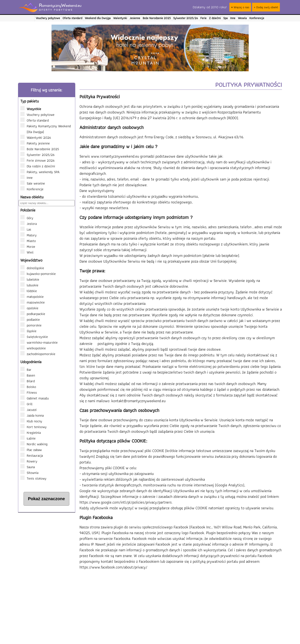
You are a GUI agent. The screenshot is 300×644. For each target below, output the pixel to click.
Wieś (30, 252)
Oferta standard (72, 18)
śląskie (28, 331)
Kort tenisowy (33, 427)
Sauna (28, 467)
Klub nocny (31, 421)
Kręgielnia (31, 433)
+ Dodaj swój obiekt (266, 7)
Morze (31, 246)
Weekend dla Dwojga (98, 18)
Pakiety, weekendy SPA (42, 172)
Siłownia (29, 473)
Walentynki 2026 (38, 137)
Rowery (29, 461)
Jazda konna (32, 415)
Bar (26, 370)
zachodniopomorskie (38, 354)
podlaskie (30, 319)
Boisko (28, 387)
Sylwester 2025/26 (186, 18)
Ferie (203, 18)
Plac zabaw (31, 450)
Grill (26, 404)
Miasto (31, 241)
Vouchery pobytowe (48, 18)
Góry (30, 218)
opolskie (29, 308)
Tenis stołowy (33, 478)
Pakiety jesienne (37, 143)
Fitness (29, 392)
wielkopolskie (33, 348)
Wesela (242, 18)
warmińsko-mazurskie (39, 342)
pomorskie (31, 325)
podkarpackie (33, 314)
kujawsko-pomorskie (38, 274)
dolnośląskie (32, 268)
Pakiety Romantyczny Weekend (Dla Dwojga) (46, 129)
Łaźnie (28, 438)
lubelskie (30, 279)
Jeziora (32, 224)
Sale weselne (35, 183)
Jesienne (135, 18)
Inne (233, 18)
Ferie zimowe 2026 (39, 160)
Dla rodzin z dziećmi (40, 166)
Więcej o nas (240, 7)
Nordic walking (34, 444)
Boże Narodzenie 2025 (157, 18)
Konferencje (257, 18)
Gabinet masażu (35, 398)
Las (29, 229)
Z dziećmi (215, 18)
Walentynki (120, 18)
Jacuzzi (29, 410)
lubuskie (29, 285)
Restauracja (32, 455)
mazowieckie (33, 302)
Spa (225, 18)
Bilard (28, 381)
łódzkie (29, 291)
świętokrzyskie (34, 337)
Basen (28, 375)
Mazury (32, 235)
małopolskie (32, 297)
